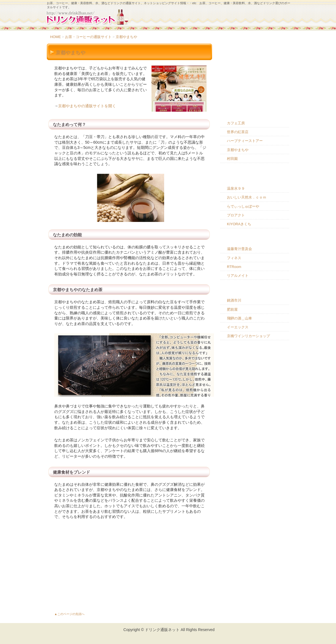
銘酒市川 (234, 300)
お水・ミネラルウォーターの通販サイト (255, 177)
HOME (55, 37)
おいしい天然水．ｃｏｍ (247, 197)
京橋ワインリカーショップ (248, 336)
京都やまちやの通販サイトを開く (87, 106)
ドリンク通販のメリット (255, 66)
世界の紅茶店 (238, 132)
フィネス (234, 258)
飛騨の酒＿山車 (239, 318)
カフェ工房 (236, 123)
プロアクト (236, 215)
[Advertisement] (129, 565)
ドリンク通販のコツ (255, 82)
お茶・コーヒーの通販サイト (88, 37)
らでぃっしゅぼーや (243, 206)
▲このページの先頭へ (69, 614)
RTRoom (234, 267)
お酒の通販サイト (255, 291)
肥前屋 (232, 309)
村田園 (232, 159)
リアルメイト (238, 276)
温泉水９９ (236, 188)
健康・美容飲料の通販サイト (255, 240)
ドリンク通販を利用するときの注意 (255, 98)
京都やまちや (126, 37)
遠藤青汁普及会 (239, 249)
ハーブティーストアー (245, 141)
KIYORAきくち (239, 224)
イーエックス (238, 327)
